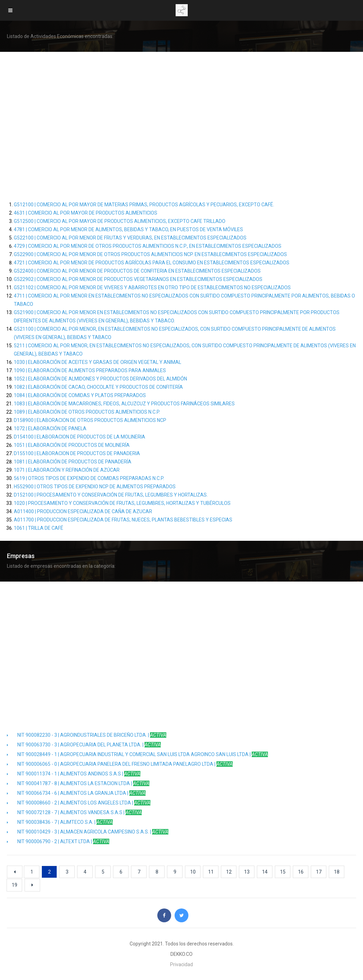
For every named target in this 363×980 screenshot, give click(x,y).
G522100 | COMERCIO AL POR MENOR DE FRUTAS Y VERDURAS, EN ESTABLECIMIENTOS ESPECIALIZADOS (130, 238)
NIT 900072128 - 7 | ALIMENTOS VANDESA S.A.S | (74, 812)
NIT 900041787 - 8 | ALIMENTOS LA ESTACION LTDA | (78, 783)
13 (247, 872)
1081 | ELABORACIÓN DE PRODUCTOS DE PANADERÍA (73, 462)
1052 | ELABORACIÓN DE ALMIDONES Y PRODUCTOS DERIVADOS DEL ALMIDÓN (100, 379)
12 (229, 872)
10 (193, 872)
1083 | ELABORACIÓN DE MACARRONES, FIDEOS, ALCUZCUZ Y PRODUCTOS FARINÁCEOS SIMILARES (124, 404)
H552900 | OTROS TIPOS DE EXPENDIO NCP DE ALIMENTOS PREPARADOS (95, 487)
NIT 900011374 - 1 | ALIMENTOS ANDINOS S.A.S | (74, 774)
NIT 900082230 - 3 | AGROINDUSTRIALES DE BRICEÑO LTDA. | (87, 735)
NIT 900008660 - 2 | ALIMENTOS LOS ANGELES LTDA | (79, 803)
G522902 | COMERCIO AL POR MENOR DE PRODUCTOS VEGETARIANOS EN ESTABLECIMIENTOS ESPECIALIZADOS (138, 279)
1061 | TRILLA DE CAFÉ (39, 528)
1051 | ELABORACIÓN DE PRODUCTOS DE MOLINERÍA (72, 445)
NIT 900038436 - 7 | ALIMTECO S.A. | (60, 822)
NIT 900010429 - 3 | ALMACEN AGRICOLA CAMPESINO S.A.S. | (88, 832)
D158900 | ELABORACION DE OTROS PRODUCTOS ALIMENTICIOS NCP (90, 420)
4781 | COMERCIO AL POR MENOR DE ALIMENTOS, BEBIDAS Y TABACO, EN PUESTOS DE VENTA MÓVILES (128, 229)
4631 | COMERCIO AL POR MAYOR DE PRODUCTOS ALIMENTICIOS (86, 213)
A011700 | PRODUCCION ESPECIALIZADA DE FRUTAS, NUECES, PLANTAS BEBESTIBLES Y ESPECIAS (123, 520)
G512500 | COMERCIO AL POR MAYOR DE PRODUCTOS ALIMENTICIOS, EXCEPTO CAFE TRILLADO (120, 221)
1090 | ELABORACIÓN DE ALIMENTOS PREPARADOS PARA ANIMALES (90, 370)
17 (319, 872)
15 (283, 872)
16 (301, 872)
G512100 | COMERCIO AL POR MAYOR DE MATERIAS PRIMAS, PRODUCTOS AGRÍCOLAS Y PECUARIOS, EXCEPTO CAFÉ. (144, 205)
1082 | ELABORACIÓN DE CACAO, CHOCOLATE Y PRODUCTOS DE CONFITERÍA (98, 387)
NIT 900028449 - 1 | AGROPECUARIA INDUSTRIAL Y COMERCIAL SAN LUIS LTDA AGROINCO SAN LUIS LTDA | (137, 754)
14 (265, 872)
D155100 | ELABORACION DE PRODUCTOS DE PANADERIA (77, 453)
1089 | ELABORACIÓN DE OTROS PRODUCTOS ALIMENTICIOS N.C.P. (87, 412)
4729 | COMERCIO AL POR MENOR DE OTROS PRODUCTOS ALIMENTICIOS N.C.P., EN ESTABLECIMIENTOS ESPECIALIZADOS (148, 246)
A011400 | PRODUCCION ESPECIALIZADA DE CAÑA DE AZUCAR (83, 511)
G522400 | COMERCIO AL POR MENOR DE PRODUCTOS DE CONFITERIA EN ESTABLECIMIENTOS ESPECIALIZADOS (137, 271)
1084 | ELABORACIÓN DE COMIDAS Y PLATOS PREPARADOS (80, 395)
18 (337, 872)
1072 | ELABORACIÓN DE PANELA (50, 428)
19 (15, 885)
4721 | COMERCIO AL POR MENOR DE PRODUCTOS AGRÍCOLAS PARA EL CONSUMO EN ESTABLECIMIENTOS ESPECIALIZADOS (152, 263)
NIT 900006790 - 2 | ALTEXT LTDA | (58, 841)
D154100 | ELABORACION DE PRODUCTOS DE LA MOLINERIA (80, 437)
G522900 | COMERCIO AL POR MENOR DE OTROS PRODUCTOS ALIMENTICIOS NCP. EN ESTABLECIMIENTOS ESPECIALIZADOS (150, 254)
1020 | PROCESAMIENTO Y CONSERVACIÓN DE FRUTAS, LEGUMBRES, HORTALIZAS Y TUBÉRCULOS (122, 503)
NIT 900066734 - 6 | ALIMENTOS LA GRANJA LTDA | (76, 793)
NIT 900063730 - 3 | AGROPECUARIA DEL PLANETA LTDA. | (84, 745)
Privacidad (181, 964)
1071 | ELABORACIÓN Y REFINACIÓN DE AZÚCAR (67, 470)
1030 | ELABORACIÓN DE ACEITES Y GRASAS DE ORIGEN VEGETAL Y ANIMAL (97, 362)
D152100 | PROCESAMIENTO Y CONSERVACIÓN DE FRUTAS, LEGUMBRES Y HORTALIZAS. (111, 495)
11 (211, 872)
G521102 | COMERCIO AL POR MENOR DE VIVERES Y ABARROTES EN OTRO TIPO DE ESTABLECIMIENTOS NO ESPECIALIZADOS (152, 288)
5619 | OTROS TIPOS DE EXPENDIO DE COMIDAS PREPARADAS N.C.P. (89, 478)
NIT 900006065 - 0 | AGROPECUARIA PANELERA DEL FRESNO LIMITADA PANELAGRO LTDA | (120, 764)
